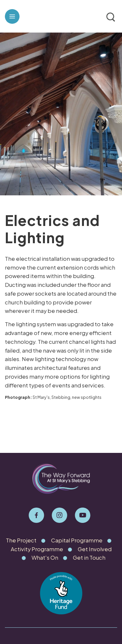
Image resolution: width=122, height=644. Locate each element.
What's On (45, 558)
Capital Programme (77, 540)
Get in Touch (89, 558)
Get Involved (95, 549)
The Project (21, 540)
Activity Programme (37, 549)
